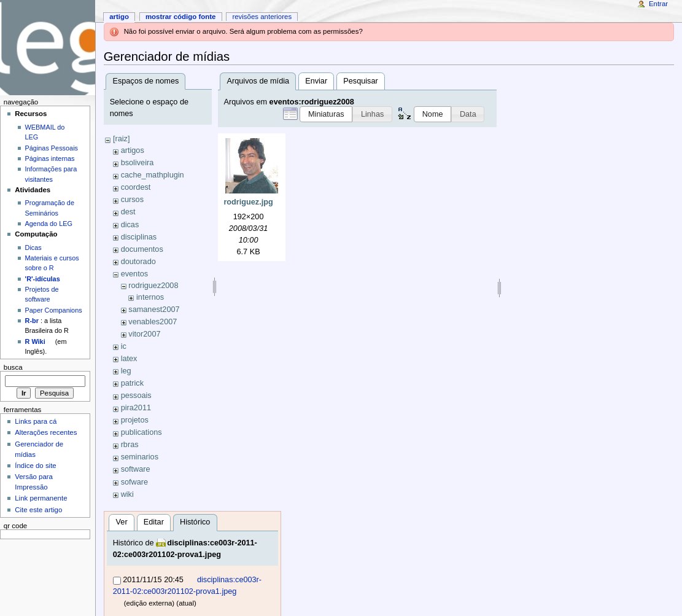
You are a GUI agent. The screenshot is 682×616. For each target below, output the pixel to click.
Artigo (119, 17)
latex (129, 359)
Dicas (33, 248)
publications (141, 432)
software (136, 469)
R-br (32, 321)
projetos (135, 420)
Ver (122, 522)
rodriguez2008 (153, 286)
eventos (134, 274)
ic (124, 346)
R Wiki (35, 341)
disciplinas (139, 237)
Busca (13, 367)
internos (150, 297)
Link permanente (41, 498)
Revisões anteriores (262, 17)
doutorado (138, 262)
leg (126, 371)
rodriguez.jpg (248, 202)
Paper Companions (54, 310)
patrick (132, 383)
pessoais (136, 396)
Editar (154, 522)
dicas (130, 225)
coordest (136, 187)
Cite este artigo (38, 510)
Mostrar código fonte (181, 17)
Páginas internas (50, 158)
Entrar (658, 4)
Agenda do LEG (49, 224)
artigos (133, 150)
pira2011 (136, 408)
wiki (127, 494)
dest (128, 212)
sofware (134, 482)
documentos (142, 249)
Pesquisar (360, 81)
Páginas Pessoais (52, 148)
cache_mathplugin (153, 175)
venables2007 (153, 322)
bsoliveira (138, 163)
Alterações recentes (46, 432)
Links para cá (36, 421)
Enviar (316, 81)
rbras (130, 445)
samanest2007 (154, 310)
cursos (132, 200)
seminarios (140, 457)
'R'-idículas (43, 279)
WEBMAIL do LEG (45, 132)
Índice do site (36, 466)
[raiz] (122, 139)
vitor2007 (144, 334)
